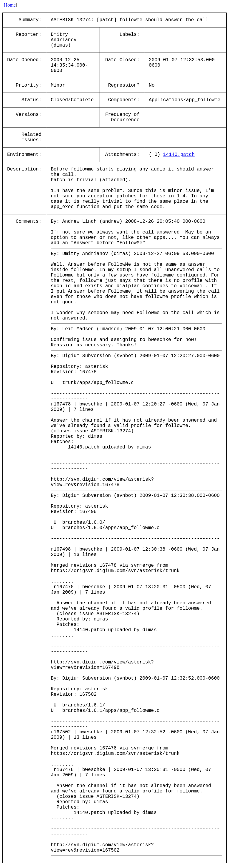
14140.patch (179, 155)
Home (10, 5)
